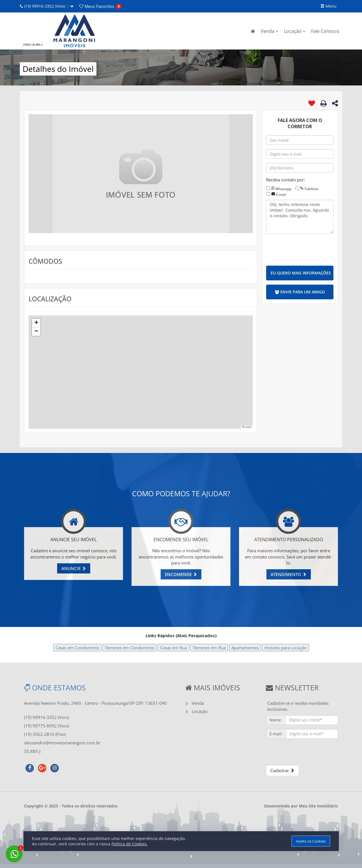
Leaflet (247, 427)
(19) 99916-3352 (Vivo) (47, 6)
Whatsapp (283, 189)
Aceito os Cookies (311, 841)
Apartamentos (245, 648)
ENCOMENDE (181, 574)
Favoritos (97, 6)
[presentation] (309, 249)
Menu (328, 6)
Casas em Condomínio (77, 648)
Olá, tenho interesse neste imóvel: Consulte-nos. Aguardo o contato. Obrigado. (300, 217)
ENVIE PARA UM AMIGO (300, 292)
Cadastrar (282, 770)
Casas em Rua (174, 648)
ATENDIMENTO (289, 574)
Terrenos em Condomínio (130, 648)
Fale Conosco (325, 31)
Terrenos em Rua (209, 648)
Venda (270, 31)
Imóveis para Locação (285, 648)
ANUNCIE (74, 568)
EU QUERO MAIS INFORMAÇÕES (301, 273)
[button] (36, 323)
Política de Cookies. (130, 844)
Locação (295, 31)
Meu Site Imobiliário (318, 806)
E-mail (281, 195)
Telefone (311, 189)
